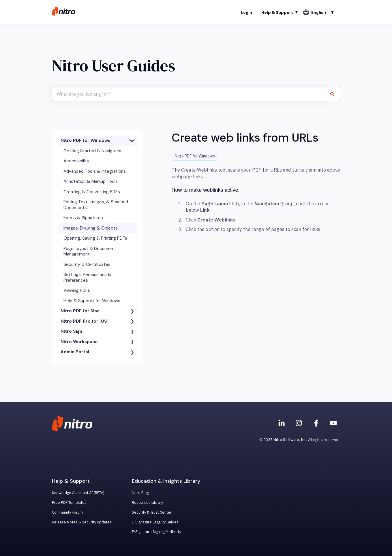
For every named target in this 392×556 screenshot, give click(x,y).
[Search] (335, 94)
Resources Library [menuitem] (147, 503)
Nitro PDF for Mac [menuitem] (80, 311)
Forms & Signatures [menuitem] (83, 218)
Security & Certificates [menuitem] (87, 264)
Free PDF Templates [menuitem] (69, 503)
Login (246, 12)
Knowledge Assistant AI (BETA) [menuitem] (78, 493)
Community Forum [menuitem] (67, 512)
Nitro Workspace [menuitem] (79, 342)
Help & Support (277, 12)
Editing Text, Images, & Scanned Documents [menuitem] (96, 205)
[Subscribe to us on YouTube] (333, 423)
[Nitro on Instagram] (299, 423)
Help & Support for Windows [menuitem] (92, 301)
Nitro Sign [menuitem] (71, 331)
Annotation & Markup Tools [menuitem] (91, 181)
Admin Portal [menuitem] (75, 352)
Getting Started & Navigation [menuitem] (93, 151)
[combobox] (191, 94)
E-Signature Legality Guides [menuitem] (155, 522)
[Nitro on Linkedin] (282, 423)
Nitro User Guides (114, 66)
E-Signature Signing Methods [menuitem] (156, 532)
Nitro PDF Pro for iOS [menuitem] (84, 321)
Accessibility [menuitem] (76, 161)
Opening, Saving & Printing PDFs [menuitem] (95, 238)
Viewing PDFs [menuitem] (77, 290)
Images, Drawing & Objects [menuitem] (91, 228)
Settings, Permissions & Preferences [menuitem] (87, 277)
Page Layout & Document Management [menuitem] (89, 251)
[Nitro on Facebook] (316, 423)
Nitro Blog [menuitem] (140, 493)
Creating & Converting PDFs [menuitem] (92, 192)
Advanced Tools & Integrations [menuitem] (95, 171)
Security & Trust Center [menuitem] (152, 512)
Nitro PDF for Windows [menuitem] (85, 140)
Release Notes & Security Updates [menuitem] (82, 522)
